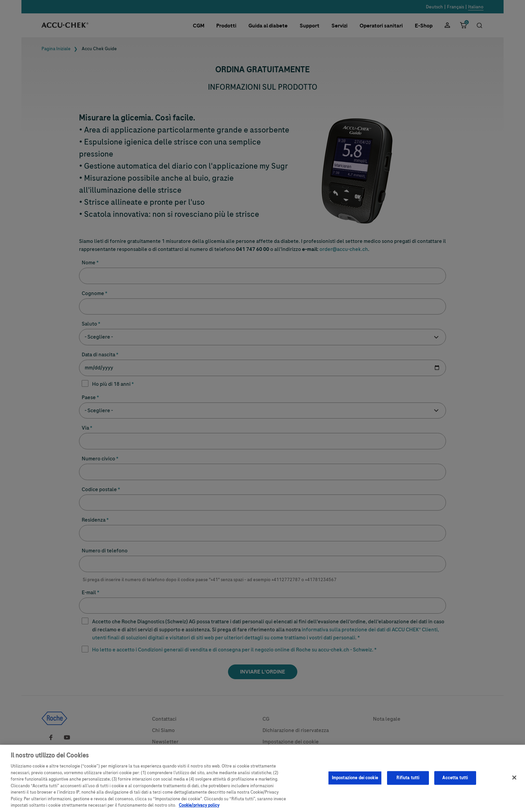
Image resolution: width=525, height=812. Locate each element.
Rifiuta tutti (408, 781)
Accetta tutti (455, 781)
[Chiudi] (514, 781)
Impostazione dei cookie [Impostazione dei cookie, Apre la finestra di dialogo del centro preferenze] (355, 781)
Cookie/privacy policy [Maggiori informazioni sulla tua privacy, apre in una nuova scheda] (199, 809)
